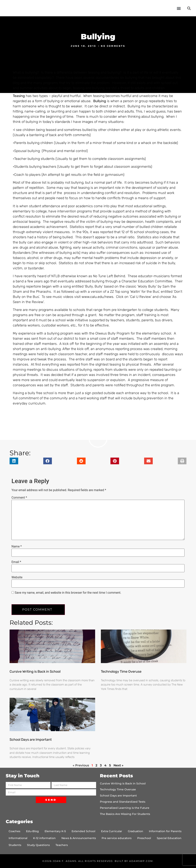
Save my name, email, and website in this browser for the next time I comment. (68, 593)
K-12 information (44, 838)
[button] (179, 8)
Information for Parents (165, 831)
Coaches (14, 831)
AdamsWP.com (141, 861)
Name (17, 547)
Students (15, 845)
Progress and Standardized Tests (123, 802)
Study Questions (38, 845)
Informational (18, 838)
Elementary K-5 (55, 831)
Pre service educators (117, 838)
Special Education (169, 838)
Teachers (62, 845)
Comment (19, 498)
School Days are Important (31, 740)
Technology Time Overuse (121, 672)
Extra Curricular (112, 831)
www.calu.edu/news (97, 297)
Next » (118, 765)
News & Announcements (79, 838)
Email (16, 562)
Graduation (136, 831)
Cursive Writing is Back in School (35, 672)
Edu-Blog (32, 831)
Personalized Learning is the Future (125, 808)
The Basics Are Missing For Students (125, 814)
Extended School (83, 831)
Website (17, 577)
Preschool (144, 838)
